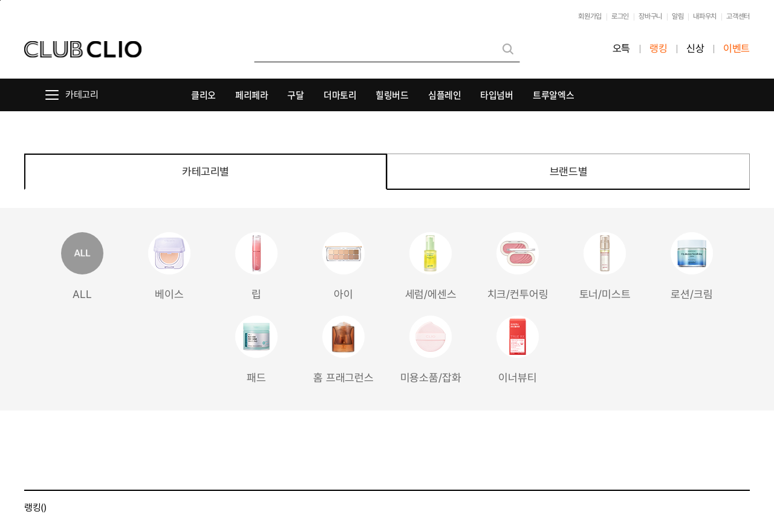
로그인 (620, 16)
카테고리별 (206, 171)
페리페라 (252, 95)
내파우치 (705, 16)
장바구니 (650, 16)
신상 (695, 49)
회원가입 (590, 16)
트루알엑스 (553, 95)
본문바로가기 (0, 0)
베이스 (169, 266)
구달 (295, 95)
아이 (343, 266)
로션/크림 (692, 266)
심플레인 (445, 95)
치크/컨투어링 (518, 266)
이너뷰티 (518, 350)
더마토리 (340, 95)
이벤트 (737, 49)
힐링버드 (392, 95)
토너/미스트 (605, 266)
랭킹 (658, 49)
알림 (678, 16)
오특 (621, 49)
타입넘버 (497, 95)
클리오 (203, 95)
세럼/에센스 (431, 266)
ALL (82, 266)
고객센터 (738, 16)
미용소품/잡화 (431, 350)
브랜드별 (568, 171)
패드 (256, 350)
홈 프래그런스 (343, 350)
